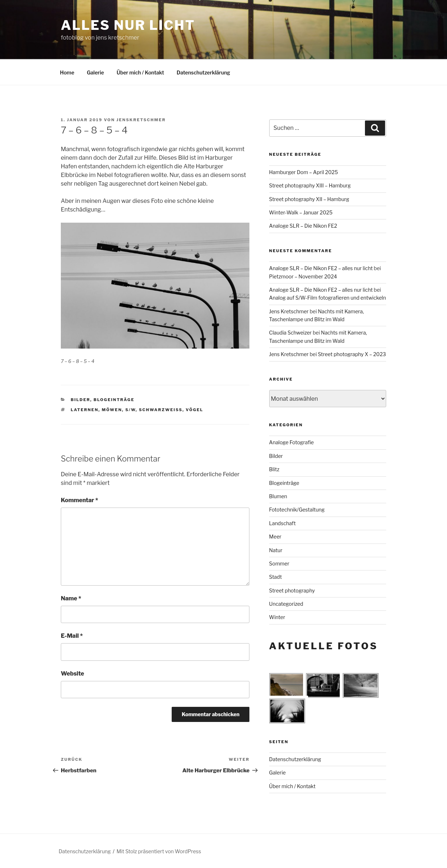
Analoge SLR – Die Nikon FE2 (303, 226)
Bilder (81, 400)
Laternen (85, 410)
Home (67, 72)
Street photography (292, 590)
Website (73, 674)
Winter (277, 617)
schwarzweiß (161, 410)
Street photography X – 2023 (352, 354)
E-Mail (72, 636)
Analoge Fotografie (292, 442)
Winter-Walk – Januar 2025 (301, 212)
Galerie (95, 72)
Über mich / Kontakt (140, 72)
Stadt (276, 577)
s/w (130, 410)
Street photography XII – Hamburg (309, 199)
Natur (276, 550)
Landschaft (283, 523)
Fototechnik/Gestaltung (297, 510)
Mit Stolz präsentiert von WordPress (159, 851)
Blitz (274, 469)
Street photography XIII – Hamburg (310, 185)
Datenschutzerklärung (204, 72)
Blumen (278, 496)
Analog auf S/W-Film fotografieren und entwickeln (328, 298)
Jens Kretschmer (289, 311)
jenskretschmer (141, 120)
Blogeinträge (114, 400)
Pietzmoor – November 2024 (303, 276)
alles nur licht (128, 25)
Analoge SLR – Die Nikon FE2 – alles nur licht (321, 268)
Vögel (195, 410)
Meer (275, 537)
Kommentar (80, 500)
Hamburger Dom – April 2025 (304, 172)
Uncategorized (286, 604)
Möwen (112, 410)
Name (71, 598)
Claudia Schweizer (290, 333)
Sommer (279, 563)
